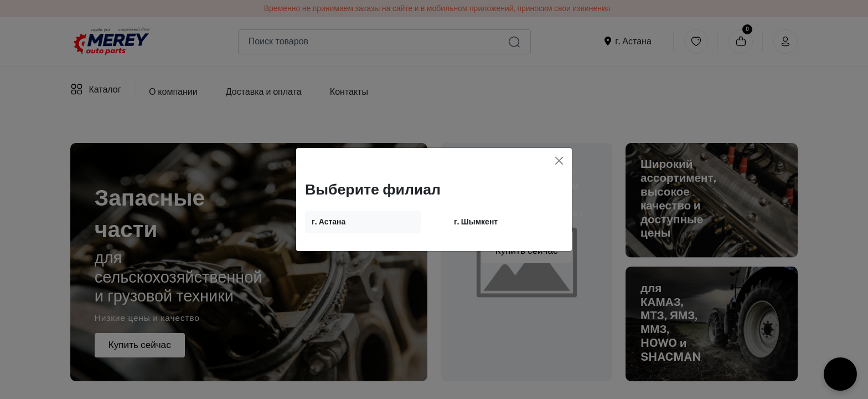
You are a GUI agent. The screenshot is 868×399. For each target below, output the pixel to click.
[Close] (559, 161)
